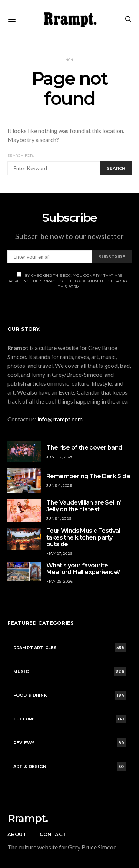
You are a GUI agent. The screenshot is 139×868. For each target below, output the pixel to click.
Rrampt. (28, 818)
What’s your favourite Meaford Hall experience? (83, 569)
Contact (53, 834)
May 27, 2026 (59, 553)
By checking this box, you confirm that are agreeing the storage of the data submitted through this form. (69, 281)
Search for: (21, 156)
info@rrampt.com (60, 419)
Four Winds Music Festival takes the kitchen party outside (83, 537)
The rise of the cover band (84, 448)
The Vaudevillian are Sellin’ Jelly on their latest (84, 506)
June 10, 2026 (60, 457)
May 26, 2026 (59, 581)
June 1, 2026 (59, 519)
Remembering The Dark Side (88, 476)
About (17, 834)
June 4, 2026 (59, 485)
